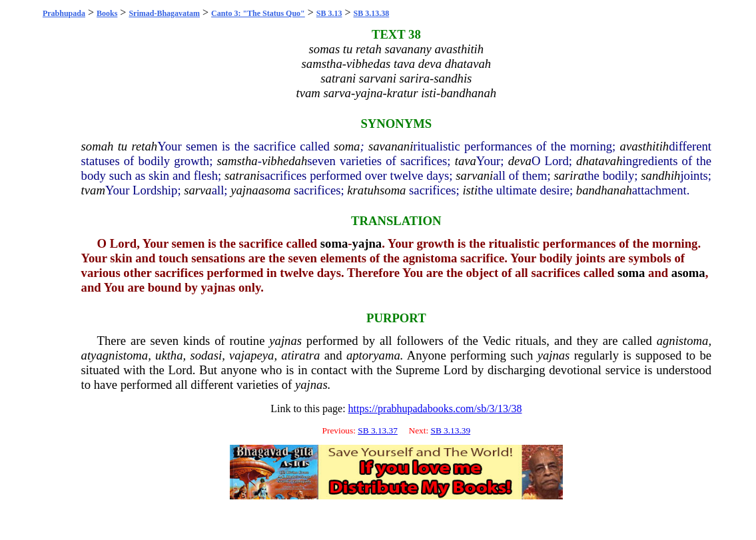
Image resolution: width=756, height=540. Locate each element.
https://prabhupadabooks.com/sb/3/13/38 (435, 408)
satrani (242, 175)
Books (107, 13)
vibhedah (284, 161)
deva (520, 161)
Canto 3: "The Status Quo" (258, 13)
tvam (93, 190)
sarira (569, 175)
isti (470, 190)
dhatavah (599, 161)
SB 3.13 (329, 13)
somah (98, 146)
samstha (237, 161)
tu (123, 146)
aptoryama (373, 355)
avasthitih (645, 146)
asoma (275, 190)
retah (144, 146)
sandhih (660, 175)
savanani (391, 146)
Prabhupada (64, 13)
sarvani (474, 175)
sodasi (206, 355)
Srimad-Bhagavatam (164, 13)
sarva (197, 190)
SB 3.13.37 (378, 430)
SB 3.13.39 (450, 430)
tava (466, 161)
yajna (244, 190)
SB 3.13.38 (372, 13)
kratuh (363, 190)
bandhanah (604, 190)
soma (347, 146)
